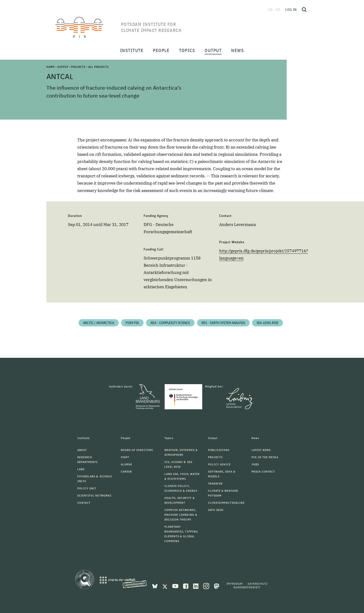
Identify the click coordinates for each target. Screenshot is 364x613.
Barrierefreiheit (247, 587)
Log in (291, 10)
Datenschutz (258, 584)
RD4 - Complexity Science (170, 323)
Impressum (235, 584)
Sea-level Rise (267, 323)
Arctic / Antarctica (99, 323)
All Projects (98, 67)
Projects (78, 67)
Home (50, 67)
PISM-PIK (132, 323)
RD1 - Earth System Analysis (223, 323)
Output (63, 67)
